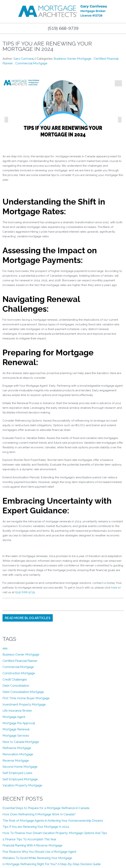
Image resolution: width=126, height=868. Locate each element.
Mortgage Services (16, 736)
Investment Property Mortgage (24, 704)
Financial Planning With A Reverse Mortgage (32, 845)
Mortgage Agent (14, 717)
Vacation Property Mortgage (22, 785)
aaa (5, 648)
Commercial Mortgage (31, 63)
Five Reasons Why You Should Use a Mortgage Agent (39, 852)
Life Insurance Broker (17, 711)
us (105, 583)
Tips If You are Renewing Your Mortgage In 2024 (36, 827)
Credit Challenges (15, 679)
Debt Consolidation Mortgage (23, 692)
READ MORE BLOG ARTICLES (28, 618)
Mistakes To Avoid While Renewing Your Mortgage (37, 858)
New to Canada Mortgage (21, 742)
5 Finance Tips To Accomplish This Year (29, 839)
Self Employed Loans (17, 773)
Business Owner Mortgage (73, 59)
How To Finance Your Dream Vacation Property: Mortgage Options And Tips (55, 833)
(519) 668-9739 (63, 28)
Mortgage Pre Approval (19, 723)
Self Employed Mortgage (20, 779)
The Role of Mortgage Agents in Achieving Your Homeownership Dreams (53, 821)
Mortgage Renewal (16, 729)
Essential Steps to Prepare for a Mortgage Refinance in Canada (46, 808)
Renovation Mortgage (18, 754)
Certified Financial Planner (20, 661)
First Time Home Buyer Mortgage (26, 698)
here (114, 588)
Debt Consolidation (16, 686)
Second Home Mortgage (20, 767)
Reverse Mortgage (16, 761)
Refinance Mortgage (17, 748)
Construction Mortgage (19, 673)
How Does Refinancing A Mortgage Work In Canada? (39, 814)
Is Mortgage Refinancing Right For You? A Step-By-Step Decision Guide (52, 864)
